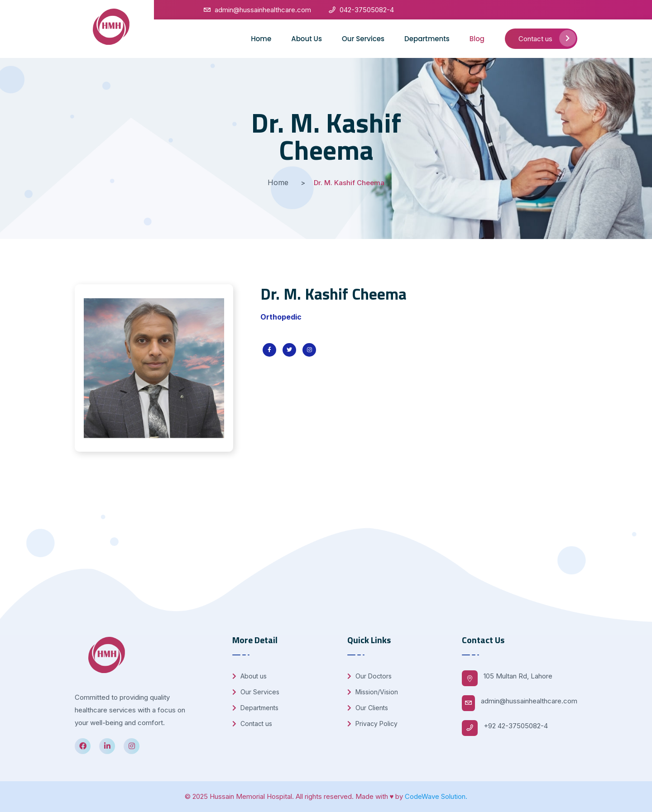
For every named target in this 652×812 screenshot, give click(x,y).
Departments (427, 39)
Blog (477, 39)
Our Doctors (369, 676)
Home (261, 39)
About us (249, 676)
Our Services (363, 39)
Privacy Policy (372, 724)
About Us (307, 39)
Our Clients (368, 708)
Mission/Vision (373, 692)
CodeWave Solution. (436, 796)
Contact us (547, 38)
